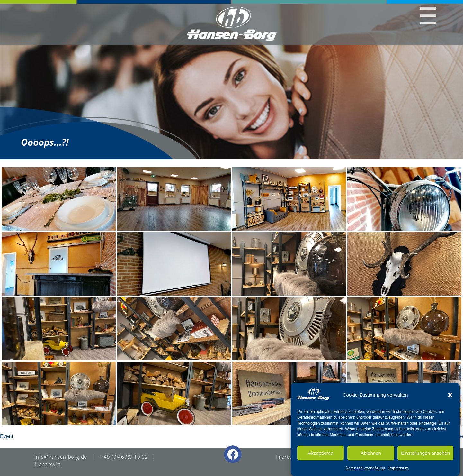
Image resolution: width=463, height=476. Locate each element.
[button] (450, 395)
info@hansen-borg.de (62, 457)
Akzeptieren (321, 453)
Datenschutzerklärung (365, 468)
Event (7, 436)
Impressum (399, 468)
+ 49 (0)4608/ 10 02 (126, 457)
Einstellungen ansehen (425, 453)
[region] (231, 80)
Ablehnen (371, 453)
